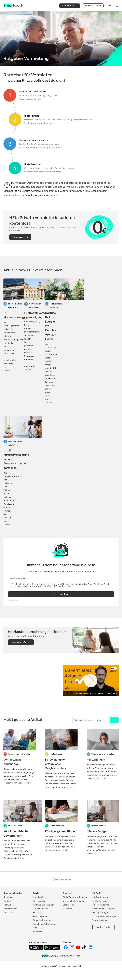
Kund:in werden (104, 927)
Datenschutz (69, 905)
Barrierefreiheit (10, 909)
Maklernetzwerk (100, 901)
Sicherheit (67, 909)
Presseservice (39, 901)
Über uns (8, 897)
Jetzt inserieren (20, 237)
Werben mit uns (100, 920)
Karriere (7, 901)
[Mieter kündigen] (103, 828)
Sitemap (7, 905)
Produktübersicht (100, 897)
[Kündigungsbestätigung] (61, 826)
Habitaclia (38, 932)
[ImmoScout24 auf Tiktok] (85, 949)
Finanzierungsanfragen (103, 909)
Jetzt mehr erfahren (21, 642)
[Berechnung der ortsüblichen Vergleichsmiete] (61, 759)
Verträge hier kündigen (44, 905)
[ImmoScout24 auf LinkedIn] (91, 949)
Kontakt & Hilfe (40, 897)
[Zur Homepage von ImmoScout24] (13, 7)
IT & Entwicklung (41, 909)
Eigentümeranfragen (102, 905)
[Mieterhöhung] (103, 754)
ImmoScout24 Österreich (44, 924)
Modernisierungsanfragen (104, 916)
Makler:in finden (93, 6)
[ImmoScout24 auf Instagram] (72, 949)
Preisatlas (38, 913)
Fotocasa (37, 928)
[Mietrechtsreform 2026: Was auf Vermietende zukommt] (30, 325)
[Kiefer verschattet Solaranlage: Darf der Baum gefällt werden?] (51, 342)
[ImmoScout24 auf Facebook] (66, 949)
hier (69, 586)
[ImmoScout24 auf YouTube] (78, 949)
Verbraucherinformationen (75, 901)
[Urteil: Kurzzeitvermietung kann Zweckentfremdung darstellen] (9, 471)
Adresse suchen (40, 916)
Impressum (9, 913)
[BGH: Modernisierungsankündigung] (9, 325)
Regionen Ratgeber (42, 920)
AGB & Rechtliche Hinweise (75, 897)
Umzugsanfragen (100, 913)
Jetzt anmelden (61, 594)
